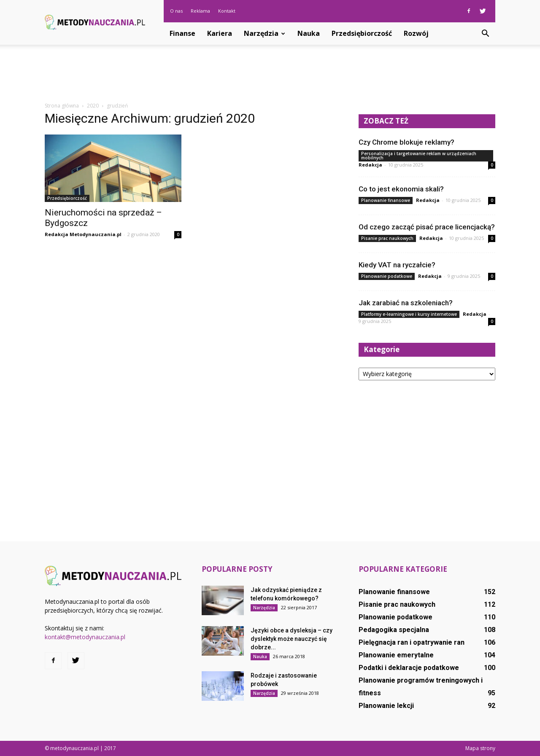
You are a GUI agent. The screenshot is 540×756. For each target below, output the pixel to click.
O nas (176, 11)
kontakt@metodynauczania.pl (85, 637)
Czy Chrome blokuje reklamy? (406, 142)
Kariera (220, 33)
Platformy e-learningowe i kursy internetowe (409, 314)
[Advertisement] (270, 74)
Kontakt (227, 11)
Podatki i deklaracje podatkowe (409, 668)
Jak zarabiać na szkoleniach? (406, 303)
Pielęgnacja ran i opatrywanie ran (412, 642)
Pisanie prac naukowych (387, 238)
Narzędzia (265, 33)
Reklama (200, 11)
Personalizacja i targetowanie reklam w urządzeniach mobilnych (419, 156)
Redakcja (370, 165)
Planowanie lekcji (386, 706)
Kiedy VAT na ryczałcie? (397, 265)
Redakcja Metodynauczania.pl (83, 234)
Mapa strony (480, 748)
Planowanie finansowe (386, 200)
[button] (485, 34)
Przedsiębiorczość (362, 33)
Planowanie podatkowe (387, 276)
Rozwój (416, 33)
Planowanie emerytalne (396, 655)
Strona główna (62, 106)
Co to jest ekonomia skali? (401, 189)
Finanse (182, 33)
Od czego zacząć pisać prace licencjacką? (427, 227)
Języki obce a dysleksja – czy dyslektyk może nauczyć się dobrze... (292, 639)
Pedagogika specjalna (394, 630)
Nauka (309, 33)
